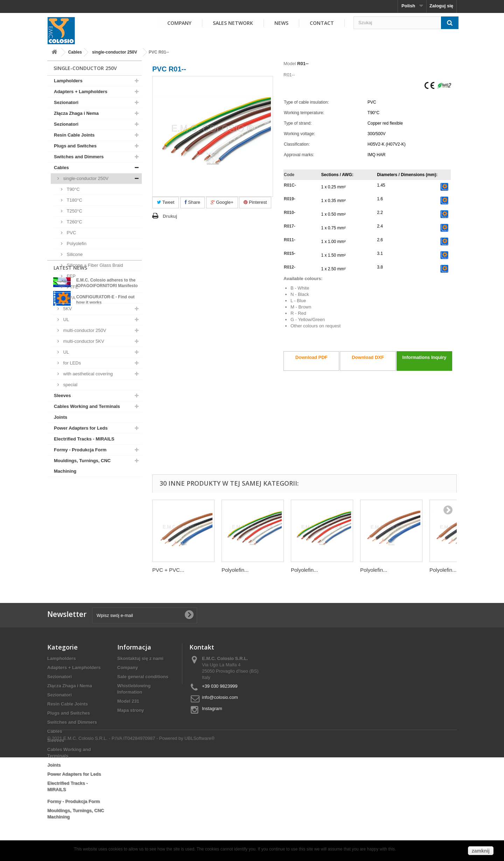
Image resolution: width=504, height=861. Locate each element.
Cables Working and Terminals (87, 406)
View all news (94, 564)
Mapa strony (131, 710)
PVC (71, 233)
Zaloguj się (441, 6)
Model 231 (128, 701)
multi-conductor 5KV (83, 341)
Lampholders (68, 81)
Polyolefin (76, 244)
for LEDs (71, 363)
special (70, 385)
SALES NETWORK (233, 23)
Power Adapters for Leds (81, 428)
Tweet (166, 202)
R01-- (303, 64)
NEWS (281, 23)
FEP (71, 276)
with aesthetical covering (87, 374)
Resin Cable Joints (74, 135)
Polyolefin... (235, 570)
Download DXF (368, 357)
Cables (75, 52)
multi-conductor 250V (84, 330)
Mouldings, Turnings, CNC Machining (82, 466)
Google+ (222, 202)
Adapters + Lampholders (81, 92)
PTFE (72, 287)
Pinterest (255, 202)
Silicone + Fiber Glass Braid (94, 265)
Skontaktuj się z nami (140, 658)
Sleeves (62, 395)
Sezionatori (66, 102)
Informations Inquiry (425, 357)
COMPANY (179, 23)
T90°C (73, 189)
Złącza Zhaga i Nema (76, 113)
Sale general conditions (143, 677)
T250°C (74, 211)
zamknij (481, 851)
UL (65, 320)
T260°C (74, 222)
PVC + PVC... (168, 570)
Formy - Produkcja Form (80, 450)
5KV (67, 309)
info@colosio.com (220, 697)
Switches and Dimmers (79, 157)
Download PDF (311, 357)
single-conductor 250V (115, 52)
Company (128, 668)
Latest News (70, 495)
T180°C (74, 200)
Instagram (212, 709)
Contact (322, 23)
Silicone (74, 254)
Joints (61, 417)
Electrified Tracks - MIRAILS (84, 439)
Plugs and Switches (75, 146)
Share (192, 202)
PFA (70, 298)
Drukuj (170, 216)
